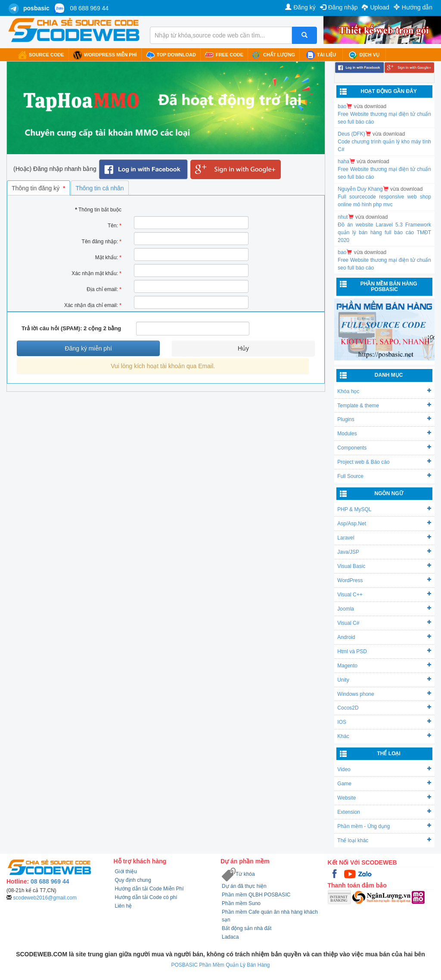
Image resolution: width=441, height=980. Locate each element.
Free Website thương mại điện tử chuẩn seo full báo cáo (384, 118)
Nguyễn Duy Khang (360, 189)
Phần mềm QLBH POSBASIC (256, 895)
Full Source (384, 476)
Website (384, 798)
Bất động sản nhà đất (247, 928)
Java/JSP (384, 552)
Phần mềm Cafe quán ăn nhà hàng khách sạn (270, 916)
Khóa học (384, 391)
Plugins (384, 419)
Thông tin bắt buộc (98, 210)
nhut (343, 217)
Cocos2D (384, 708)
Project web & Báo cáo (384, 462)
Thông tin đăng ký (39, 188)
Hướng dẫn (413, 7)
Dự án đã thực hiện (244, 886)
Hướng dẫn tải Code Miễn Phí (149, 889)
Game (384, 783)
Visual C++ (384, 594)
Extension (384, 812)
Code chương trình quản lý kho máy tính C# (384, 146)
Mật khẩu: (108, 257)
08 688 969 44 (90, 8)
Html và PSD (384, 651)
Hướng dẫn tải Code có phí (146, 897)
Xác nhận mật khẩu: (96, 273)
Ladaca (230, 937)
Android (384, 637)
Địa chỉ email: (104, 289)
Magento (384, 665)
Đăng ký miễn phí (89, 348)
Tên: (115, 226)
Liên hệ (124, 906)
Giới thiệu (126, 871)
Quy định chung (133, 880)
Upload (375, 7)
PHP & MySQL (384, 509)
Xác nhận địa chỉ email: (93, 305)
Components (384, 448)
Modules (384, 433)
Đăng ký (300, 7)
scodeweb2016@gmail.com (45, 898)
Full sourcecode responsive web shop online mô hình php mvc (384, 201)
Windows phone (384, 694)
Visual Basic (384, 566)
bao (342, 106)
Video (384, 769)
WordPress (384, 580)
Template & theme (384, 405)
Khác (384, 736)
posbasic (36, 8)
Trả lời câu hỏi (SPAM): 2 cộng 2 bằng (71, 328)
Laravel (384, 538)
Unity (384, 680)
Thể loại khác (384, 840)
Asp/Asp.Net (384, 523)
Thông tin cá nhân (100, 188)
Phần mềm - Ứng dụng (384, 826)
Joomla (384, 609)
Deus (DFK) (351, 134)
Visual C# (384, 623)
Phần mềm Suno (241, 903)
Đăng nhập (339, 7)
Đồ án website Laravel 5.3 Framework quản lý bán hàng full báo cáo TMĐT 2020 (384, 233)
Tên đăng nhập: (102, 242)
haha (343, 161)
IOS (384, 722)
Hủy (243, 348)
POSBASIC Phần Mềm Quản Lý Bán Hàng (220, 965)
